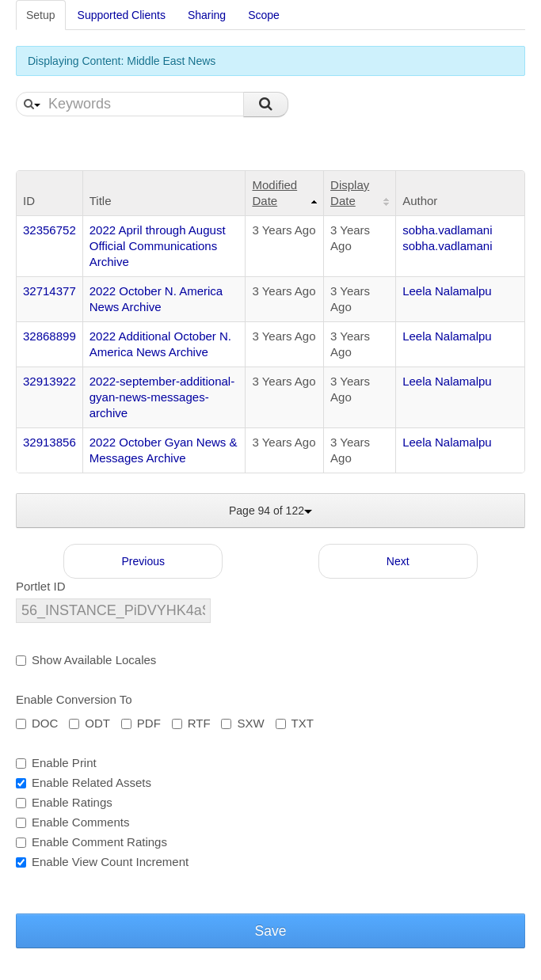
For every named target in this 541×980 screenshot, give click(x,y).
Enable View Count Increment (102, 862)
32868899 (50, 336)
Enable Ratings (64, 802)
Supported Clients (122, 15)
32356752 (50, 230)
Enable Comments (72, 822)
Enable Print (56, 763)
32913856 (50, 442)
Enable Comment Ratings (91, 842)
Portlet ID (41, 586)
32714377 (50, 291)
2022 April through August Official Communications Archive (158, 246)
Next (398, 561)
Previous (143, 561)
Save (271, 931)
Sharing (207, 15)
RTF (191, 723)
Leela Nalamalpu (447, 291)
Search (266, 104)
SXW (242, 723)
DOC (37, 723)
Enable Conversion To (74, 699)
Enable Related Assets (84, 782)
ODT (90, 723)
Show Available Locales (86, 660)
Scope (264, 15)
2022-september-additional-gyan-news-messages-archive (162, 397)
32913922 (50, 381)
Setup (41, 15)
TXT (295, 723)
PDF (141, 723)
